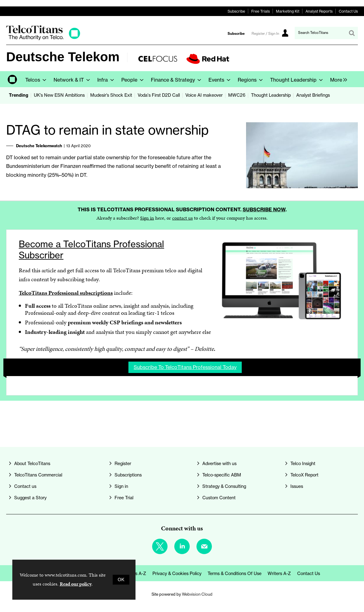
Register (123, 464)
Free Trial (124, 498)
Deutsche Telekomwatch (39, 146)
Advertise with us (219, 464)
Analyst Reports (319, 11)
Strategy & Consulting (224, 486)
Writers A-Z (279, 573)
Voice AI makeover (204, 95)
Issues (297, 486)
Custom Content (219, 498)
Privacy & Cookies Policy (177, 573)
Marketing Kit (288, 11)
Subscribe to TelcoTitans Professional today (185, 367)
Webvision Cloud (197, 594)
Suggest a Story (30, 498)
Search (352, 33)
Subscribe (236, 11)
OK (121, 580)
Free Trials (261, 11)
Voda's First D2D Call (159, 95)
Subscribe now (264, 209)
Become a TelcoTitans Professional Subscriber (91, 250)
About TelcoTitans (32, 464)
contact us (182, 218)
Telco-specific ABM (222, 475)
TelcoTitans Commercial (38, 475)
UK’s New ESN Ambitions (59, 95)
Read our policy (76, 584)
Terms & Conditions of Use (235, 573)
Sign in (147, 218)
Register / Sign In (265, 34)
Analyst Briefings (313, 95)
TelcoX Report (304, 475)
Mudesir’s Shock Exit (111, 95)
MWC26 (237, 95)
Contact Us (348, 11)
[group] (337, 79)
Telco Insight (303, 464)
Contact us (25, 486)
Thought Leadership (271, 95)
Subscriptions (128, 475)
